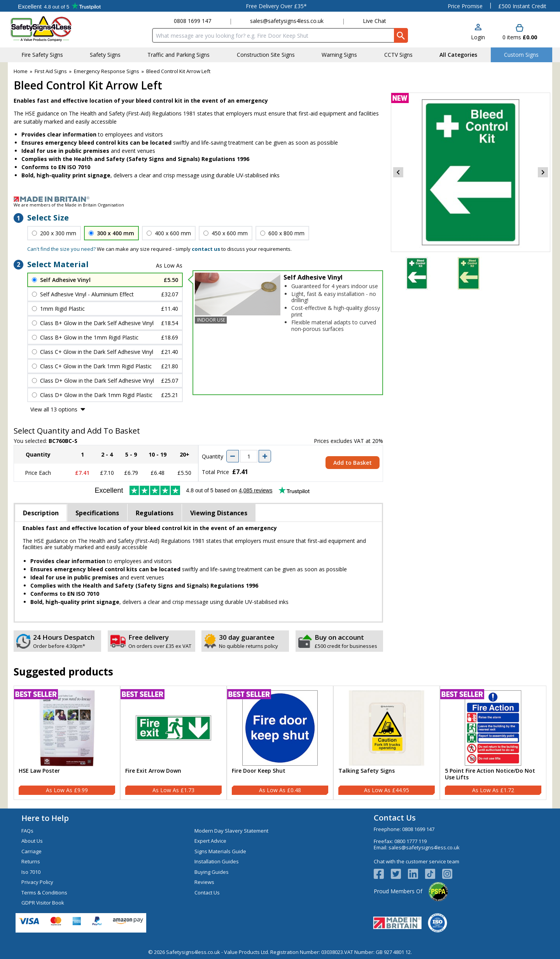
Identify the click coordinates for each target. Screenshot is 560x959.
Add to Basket (353, 463)
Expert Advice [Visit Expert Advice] (210, 841)
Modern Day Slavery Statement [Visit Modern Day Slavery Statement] (231, 831)
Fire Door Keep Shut (259, 771)
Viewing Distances (219, 513)
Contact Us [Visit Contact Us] (207, 892)
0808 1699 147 (192, 21)
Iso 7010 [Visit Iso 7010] (31, 872)
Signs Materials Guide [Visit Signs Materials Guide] (220, 851)
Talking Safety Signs (367, 771)
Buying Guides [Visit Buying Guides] (212, 872)
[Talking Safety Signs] (387, 743)
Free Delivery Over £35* (276, 6)
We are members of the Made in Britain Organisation (69, 205)
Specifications (97, 513)
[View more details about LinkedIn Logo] (416, 874)
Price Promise (465, 6)
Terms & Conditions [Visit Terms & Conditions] (44, 892)
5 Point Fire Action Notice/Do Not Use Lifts (490, 774)
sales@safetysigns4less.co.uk (287, 21)
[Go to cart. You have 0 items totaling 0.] (520, 32)
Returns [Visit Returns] (31, 861)
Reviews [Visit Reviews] (204, 882)
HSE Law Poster (39, 771)
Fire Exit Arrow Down (153, 771)
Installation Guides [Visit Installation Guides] (217, 861)
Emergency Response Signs (107, 71)
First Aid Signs (51, 71)
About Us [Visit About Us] (32, 841)
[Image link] (280, 199)
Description (41, 513)
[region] (67, 728)
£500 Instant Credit (522, 6)
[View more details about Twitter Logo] (399, 874)
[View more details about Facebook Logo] (382, 874)
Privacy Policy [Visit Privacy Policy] (37, 882)
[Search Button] (401, 35)
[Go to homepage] (56, 29)
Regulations (155, 513)
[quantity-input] (249, 456)
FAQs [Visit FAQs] (27, 831)
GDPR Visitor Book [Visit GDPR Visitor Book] (43, 903)
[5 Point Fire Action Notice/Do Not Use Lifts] (493, 743)
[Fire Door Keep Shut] (280, 743)
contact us (206, 249)
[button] (478, 32)
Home (21, 71)
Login (478, 37)
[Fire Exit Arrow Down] (173, 743)
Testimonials (59, 6)
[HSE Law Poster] (67, 743)
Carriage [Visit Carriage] (31, 851)
